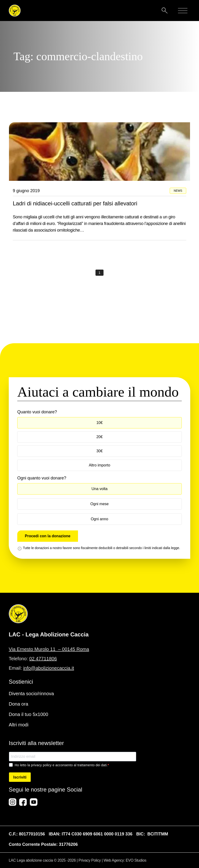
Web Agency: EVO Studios (125, 860)
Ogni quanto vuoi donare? (42, 478)
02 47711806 (43, 659)
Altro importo (100, 465)
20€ (100, 437)
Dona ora (18, 704)
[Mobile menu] (183, 11)
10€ (100, 423)
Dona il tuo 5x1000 (28, 714)
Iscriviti (20, 777)
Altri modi (19, 725)
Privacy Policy (90, 860)
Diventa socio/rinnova (31, 694)
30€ (100, 451)
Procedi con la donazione (48, 536)
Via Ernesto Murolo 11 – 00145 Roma (49, 649)
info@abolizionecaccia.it (49, 668)
